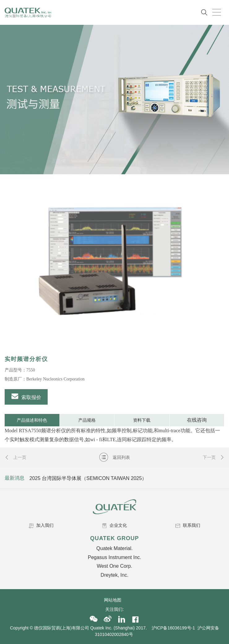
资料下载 (142, 420)
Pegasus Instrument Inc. (115, 557)
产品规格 (87, 420)
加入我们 (41, 525)
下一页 (214, 457)
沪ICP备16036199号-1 (173, 628)
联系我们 (188, 525)
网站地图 (114, 600)
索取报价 (26, 396)
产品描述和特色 (32, 420)
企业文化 (114, 525)
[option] (114, 267)
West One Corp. (114, 566)
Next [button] (219, 478)
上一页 (15, 457)
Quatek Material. (114, 548)
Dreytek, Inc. (114, 575)
